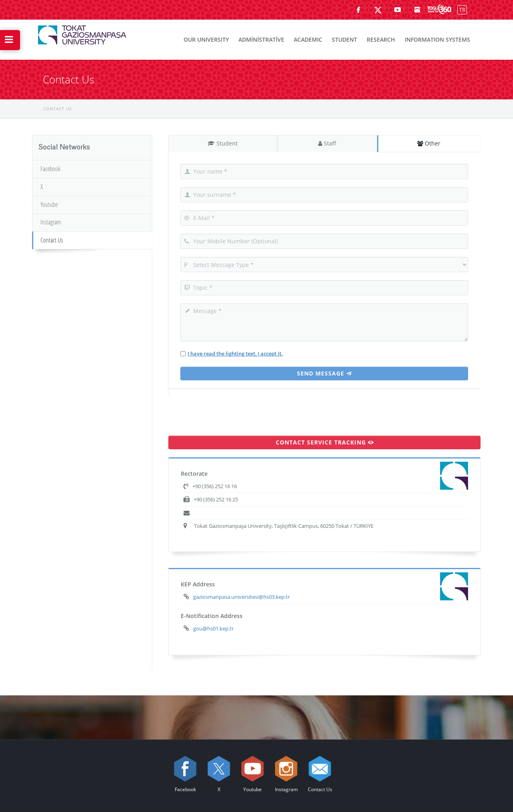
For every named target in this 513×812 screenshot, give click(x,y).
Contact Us (52, 240)
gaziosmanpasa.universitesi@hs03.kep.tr (241, 597)
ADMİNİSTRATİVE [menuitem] (261, 39)
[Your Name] (324, 172)
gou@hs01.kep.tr (213, 628)
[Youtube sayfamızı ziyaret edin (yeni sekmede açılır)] (398, 10)
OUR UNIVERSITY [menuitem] (206, 39)
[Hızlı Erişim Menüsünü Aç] (10, 40)
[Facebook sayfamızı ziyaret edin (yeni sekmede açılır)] (358, 10)
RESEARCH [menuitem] (381, 39)
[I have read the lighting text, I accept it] (183, 354)
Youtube (49, 204)
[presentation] (229, 412)
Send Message (324, 373)
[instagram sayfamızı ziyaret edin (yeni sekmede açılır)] (417, 10)
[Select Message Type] (324, 265)
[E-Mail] (324, 218)
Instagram (51, 222)
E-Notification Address (212, 616)
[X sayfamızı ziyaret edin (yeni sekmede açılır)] (378, 10)
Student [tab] (223, 143)
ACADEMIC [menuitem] (308, 39)
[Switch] (460, 9)
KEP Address (198, 584)
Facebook (50, 169)
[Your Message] (324, 322)
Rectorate (194, 474)
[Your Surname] (324, 195)
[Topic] (324, 288)
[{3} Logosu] (82, 33)
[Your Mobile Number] (324, 241)
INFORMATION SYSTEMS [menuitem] (437, 39)
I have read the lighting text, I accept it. (235, 353)
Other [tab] (429, 143)
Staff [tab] (328, 143)
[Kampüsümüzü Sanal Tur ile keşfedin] (439, 10)
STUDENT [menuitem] (344, 39)
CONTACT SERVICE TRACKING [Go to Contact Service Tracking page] (325, 442)
